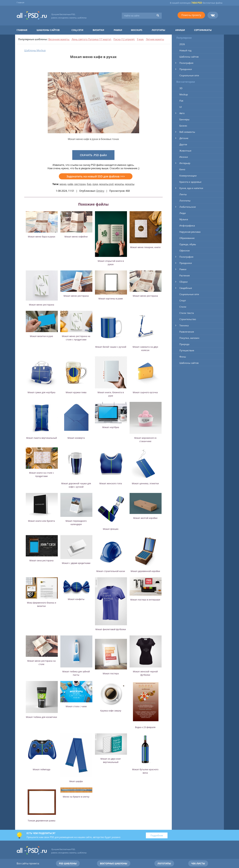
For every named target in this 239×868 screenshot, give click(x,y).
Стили (183, 307)
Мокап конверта (76, 438)
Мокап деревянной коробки (145, 571)
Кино (182, 169)
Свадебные (186, 288)
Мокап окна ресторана (41, 560)
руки (95, 184)
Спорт (183, 300)
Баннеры (184, 119)
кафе (70, 184)
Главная (20, 2)
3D (181, 88)
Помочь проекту (191, 15)
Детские (184, 138)
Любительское (188, 207)
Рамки (118, 30)
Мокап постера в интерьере (145, 600)
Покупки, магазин (189, 338)
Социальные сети (189, 75)
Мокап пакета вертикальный (42, 438)
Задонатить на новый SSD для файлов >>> (96, 176)
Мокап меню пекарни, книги (145, 247)
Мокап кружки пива (76, 392)
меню (63, 184)
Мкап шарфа (76, 781)
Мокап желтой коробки (145, 518)
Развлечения (187, 332)
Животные (185, 151)
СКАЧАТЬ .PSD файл (93, 155)
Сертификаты (203, 30)
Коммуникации (188, 176)
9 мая (140, 39)
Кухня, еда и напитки (191, 188)
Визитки (98, 30)
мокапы (119, 184)
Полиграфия (186, 63)
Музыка (184, 219)
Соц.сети (77, 30)
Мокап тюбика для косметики (41, 717)
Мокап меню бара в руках (42, 237)
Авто (182, 113)
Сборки (184, 282)
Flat (181, 101)
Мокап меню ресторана (42, 305)
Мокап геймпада (42, 769)
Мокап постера (111, 673)
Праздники (186, 69)
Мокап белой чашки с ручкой (111, 347)
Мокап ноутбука (111, 427)
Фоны (183, 357)
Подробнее (157, 835)
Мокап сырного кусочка (145, 392)
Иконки (184, 157)
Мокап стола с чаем (76, 706)
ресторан (80, 184)
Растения (185, 275)
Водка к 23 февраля (145, 727)
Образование (187, 238)
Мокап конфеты (76, 599)
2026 (182, 44)
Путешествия (187, 350)
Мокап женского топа (111, 483)
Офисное (185, 251)
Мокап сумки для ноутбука (41, 392)
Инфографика (187, 226)
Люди (183, 213)
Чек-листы (198, 863)
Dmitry (100, 191)
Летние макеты (155, 39)
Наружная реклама (190, 232)
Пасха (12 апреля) (124, 39)
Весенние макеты (59, 39)
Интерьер (185, 163)
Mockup (184, 94)
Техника (184, 325)
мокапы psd (106, 184)
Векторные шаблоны (114, 863)
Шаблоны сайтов (48, 30)
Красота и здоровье (190, 182)
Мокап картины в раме (111, 299)
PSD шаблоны (68, 863)
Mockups (137, 30)
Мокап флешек (111, 529)
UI (181, 107)
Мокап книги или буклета (41, 521)
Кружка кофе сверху (111, 711)
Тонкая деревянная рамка (42, 821)
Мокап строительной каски (111, 571)
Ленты (183, 194)
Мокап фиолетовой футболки (111, 629)
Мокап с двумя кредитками (76, 563)
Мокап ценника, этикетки (145, 483)
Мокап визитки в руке (41, 336)
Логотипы (158, 30)
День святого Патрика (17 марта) (91, 39)
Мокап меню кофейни (76, 237)
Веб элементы (187, 132)
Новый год (185, 50)
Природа (184, 344)
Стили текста (187, 313)
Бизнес (183, 126)
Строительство (188, 319)
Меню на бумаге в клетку (76, 797)
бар (89, 184)
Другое (183, 144)
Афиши (180, 30)
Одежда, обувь (188, 244)
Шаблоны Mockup (35, 50)
